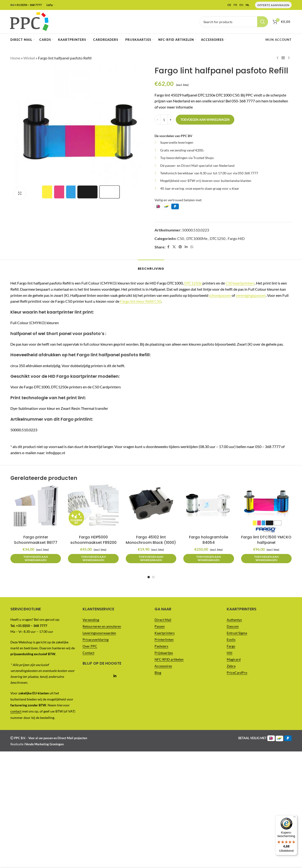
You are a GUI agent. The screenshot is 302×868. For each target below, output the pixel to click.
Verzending (91, 620)
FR (235, 5)
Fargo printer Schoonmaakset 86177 (36, 540)
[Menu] (294, 3)
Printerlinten (164, 639)
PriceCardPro (237, 673)
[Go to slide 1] (149, 577)
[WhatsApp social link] (192, 247)
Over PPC (90, 646)
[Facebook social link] (168, 247)
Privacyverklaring (96, 639)
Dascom (233, 626)
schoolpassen (220, 295)
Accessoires (163, 666)
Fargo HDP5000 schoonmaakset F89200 (93, 540)
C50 (181, 238)
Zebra (231, 666)
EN (241, 5)
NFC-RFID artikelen (169, 659)
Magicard (234, 659)
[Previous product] (277, 58)
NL (247, 5)
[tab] (151, 266)
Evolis (231, 639)
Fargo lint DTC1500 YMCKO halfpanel (266, 540)
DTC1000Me (197, 238)
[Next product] (289, 58)
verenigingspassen (251, 295)
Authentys (234, 620)
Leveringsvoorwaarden (99, 633)
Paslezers (161, 646)
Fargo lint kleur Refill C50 (140, 301)
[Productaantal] (164, 120)
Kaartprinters (165, 633)
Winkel (29, 58)
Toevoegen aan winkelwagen (205, 119)
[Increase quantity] (170, 120)
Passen (160, 626)
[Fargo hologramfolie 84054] (209, 507)
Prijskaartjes (164, 653)
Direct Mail (163, 620)
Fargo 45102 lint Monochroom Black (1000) (151, 540)
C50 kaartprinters (240, 283)
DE (229, 5)
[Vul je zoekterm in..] (234, 22)
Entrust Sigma (237, 633)
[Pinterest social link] (180, 247)
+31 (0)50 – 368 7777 (28, 5)
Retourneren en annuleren (102, 626)
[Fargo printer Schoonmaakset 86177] (36, 507)
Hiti (230, 653)
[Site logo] (29, 21)
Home (15, 58)
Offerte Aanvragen (273, 5)
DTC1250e (193, 283)
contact (16, 711)
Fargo (231, 646)
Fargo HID (236, 238)
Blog (158, 673)
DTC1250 (218, 238)
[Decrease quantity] (157, 120)
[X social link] (174, 247)
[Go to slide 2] (153, 577)
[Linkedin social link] (186, 247)
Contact (88, 653)
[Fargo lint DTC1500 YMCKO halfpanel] (266, 507)
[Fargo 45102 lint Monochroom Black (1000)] (151, 507)
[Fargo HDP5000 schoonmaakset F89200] (93, 507)
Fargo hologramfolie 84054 (209, 540)
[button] (36, 559)
